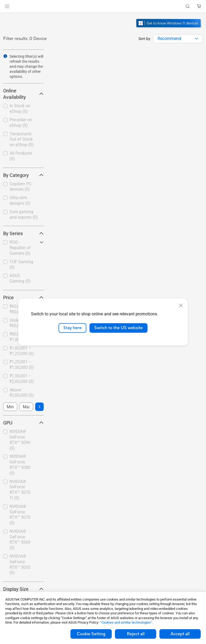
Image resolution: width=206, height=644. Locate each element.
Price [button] (23, 298)
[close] (181, 306)
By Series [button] (23, 233)
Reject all (136, 634)
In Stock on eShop (20, 109)
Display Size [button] (23, 589)
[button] (7, 6)
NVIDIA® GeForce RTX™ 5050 (20, 564)
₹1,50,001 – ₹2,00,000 (22, 379)
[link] (103, 6)
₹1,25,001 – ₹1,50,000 (22, 365)
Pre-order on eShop (21, 123)
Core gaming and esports (24, 214)
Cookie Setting (91, 634)
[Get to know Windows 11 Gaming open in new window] (169, 28)
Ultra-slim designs (20, 200)
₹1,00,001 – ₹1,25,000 (22, 351)
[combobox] (178, 39)
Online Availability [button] (23, 94)
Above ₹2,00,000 (22, 393)
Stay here (72, 328)
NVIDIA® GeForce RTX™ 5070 (20, 515)
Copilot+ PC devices (21, 187)
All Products (21, 156)
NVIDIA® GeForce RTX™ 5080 (20, 465)
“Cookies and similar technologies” (126, 622)
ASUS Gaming (20, 278)
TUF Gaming (21, 265)
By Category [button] (23, 175)
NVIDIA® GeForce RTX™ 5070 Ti (20, 490)
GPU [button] (23, 423)
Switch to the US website (118, 328)
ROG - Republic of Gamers (20, 248)
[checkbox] (23, 187)
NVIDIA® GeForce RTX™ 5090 (20, 440)
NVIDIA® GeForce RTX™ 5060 (20, 540)
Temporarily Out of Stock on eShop (22, 139)
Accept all (180, 634)
